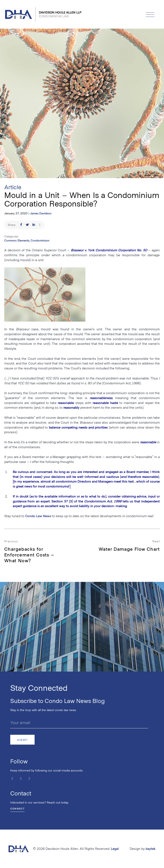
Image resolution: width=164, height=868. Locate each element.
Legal (115, 848)
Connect (17, 808)
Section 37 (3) (62, 501)
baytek (151, 848)
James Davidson (41, 213)
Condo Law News (38, 516)
